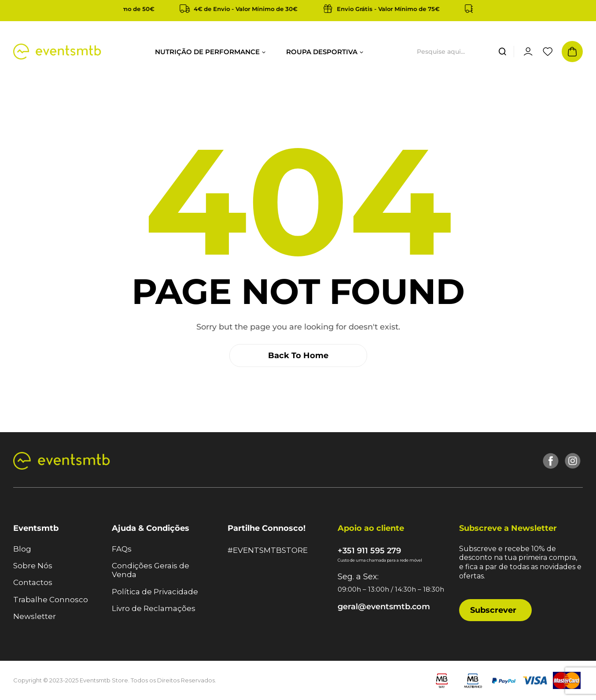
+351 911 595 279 (369, 551)
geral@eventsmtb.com (384, 607)
